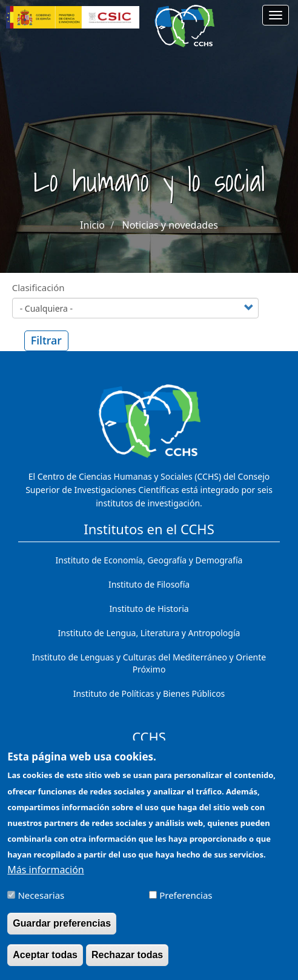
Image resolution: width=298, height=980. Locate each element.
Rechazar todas (127, 963)
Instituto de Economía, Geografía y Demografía (149, 560)
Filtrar (46, 340)
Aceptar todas (45, 963)
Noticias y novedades (170, 225)
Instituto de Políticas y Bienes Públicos (149, 693)
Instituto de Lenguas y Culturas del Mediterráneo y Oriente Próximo (149, 663)
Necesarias (41, 903)
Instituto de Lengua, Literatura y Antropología (149, 633)
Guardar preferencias (62, 931)
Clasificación (38, 287)
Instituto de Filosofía (149, 584)
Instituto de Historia (149, 609)
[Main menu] (276, 15)
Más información (45, 878)
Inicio (92, 225)
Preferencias (186, 903)
